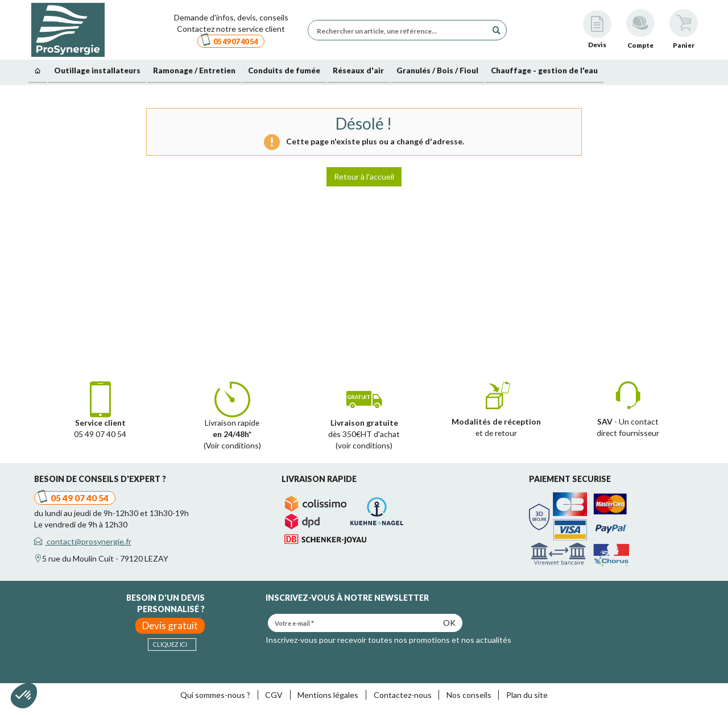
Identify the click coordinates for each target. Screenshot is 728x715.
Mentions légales (328, 695)
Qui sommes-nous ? (215, 695)
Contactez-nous (403, 695)
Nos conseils (469, 695)
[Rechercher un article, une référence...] (400, 30)
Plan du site (527, 695)
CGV (274, 695)
